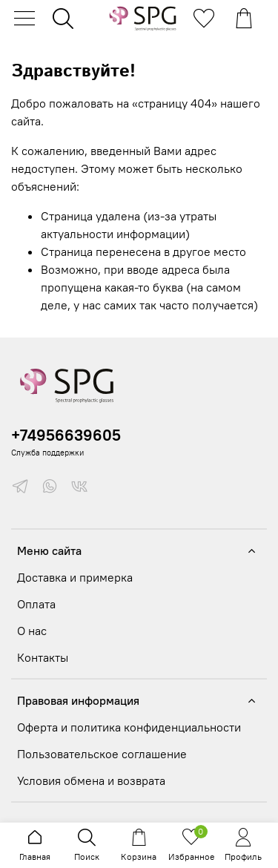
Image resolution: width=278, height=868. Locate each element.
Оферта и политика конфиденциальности (129, 727)
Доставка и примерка (75, 577)
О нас (32, 631)
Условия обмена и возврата (91, 780)
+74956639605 (66, 435)
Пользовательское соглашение (102, 754)
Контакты (43, 657)
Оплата (36, 604)
